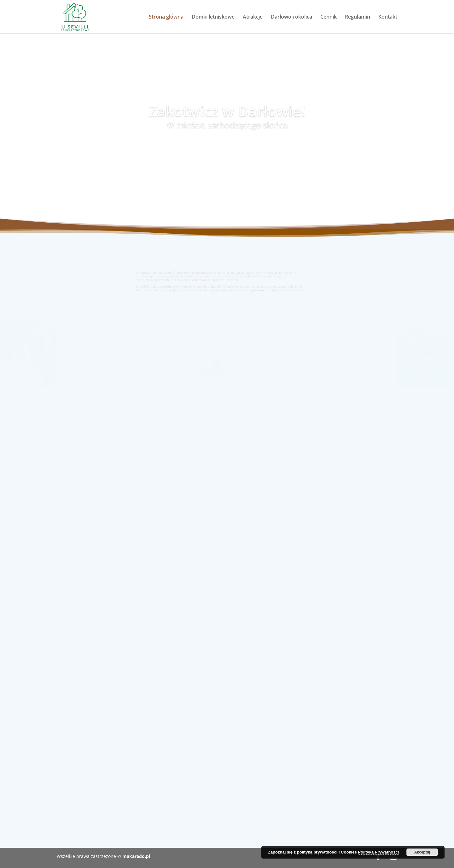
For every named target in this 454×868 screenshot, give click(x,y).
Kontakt (388, 17)
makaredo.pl (136, 856)
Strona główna (166, 17)
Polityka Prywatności (378, 852)
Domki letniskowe (213, 17)
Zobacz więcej (155, 595)
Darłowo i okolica (291, 17)
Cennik (329, 17)
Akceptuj (422, 852)
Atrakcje (253, 17)
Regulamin (358, 17)
